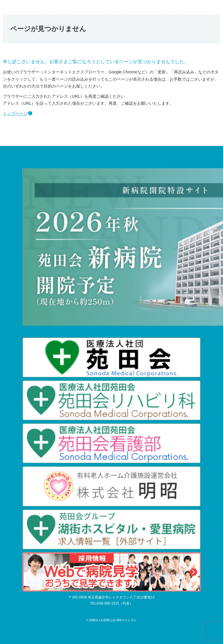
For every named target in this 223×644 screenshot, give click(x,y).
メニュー (216, 7)
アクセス (186, 7)
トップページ (15, 113)
